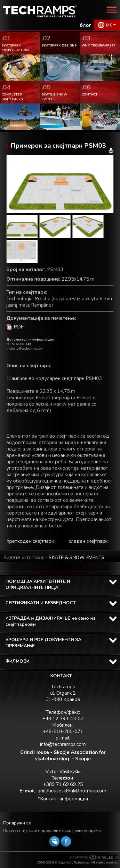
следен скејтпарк (88, 541)
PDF (19, 327)
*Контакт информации (63, 799)
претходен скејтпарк (30, 541)
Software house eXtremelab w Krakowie (104, 857)
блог (85, 25)
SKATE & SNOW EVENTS (76, 558)
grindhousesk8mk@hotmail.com (72, 791)
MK (109, 25)
